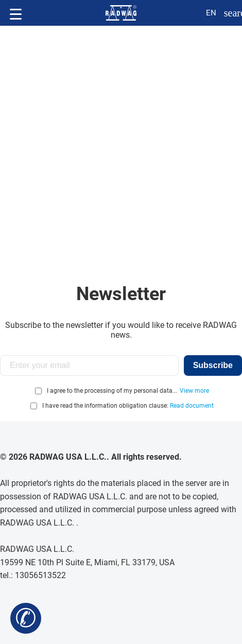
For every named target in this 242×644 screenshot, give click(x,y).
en (211, 13)
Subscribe (213, 365)
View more (194, 391)
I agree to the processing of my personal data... (112, 391)
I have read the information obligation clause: (128, 406)
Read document (192, 406)
